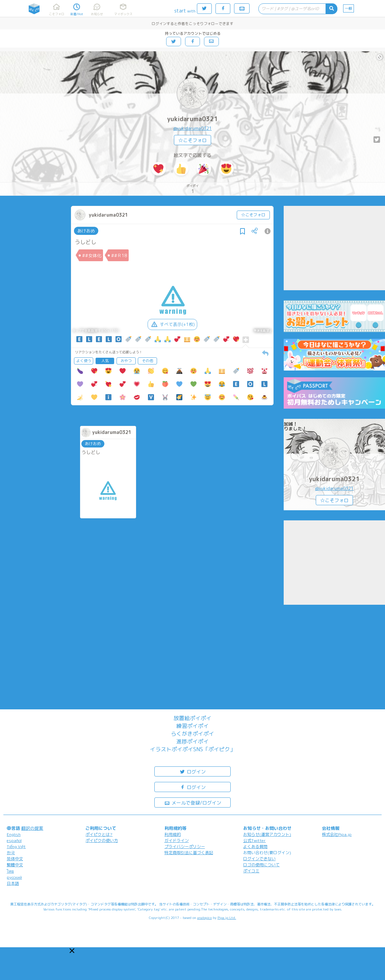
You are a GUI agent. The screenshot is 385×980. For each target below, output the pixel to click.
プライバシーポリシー (185, 847)
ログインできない (259, 859)
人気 (105, 361)
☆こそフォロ (192, 140)
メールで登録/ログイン (193, 802)
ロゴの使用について (261, 865)
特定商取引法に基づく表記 (189, 853)
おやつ (126, 361)
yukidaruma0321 (193, 119)
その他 (147, 361)
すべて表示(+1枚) (172, 324)
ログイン (192, 771)
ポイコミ (251, 871)
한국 (11, 853)
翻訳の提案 (32, 828)
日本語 (13, 883)
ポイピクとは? (99, 834)
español (14, 840)
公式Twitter (254, 840)
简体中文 (15, 859)
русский (14, 877)
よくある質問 (255, 847)
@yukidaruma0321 (192, 128)
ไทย (10, 871)
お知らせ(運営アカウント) (267, 834)
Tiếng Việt (16, 847)
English (14, 834)
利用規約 (173, 834)
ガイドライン (177, 840)
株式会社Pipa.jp (337, 834)
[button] (72, 951)
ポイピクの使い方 (102, 840)
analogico (204, 918)
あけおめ (86, 231)
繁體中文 (15, 865)
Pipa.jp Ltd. (227, 918)
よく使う (84, 361)
